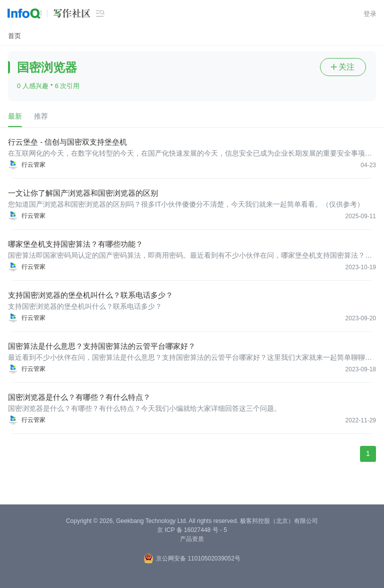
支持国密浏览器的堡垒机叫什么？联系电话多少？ (90, 295)
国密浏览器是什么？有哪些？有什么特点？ (79, 397)
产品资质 (192, 539)
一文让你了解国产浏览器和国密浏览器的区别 (83, 193)
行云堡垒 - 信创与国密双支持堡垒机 (67, 142)
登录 (370, 14)
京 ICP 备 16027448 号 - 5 (192, 530)
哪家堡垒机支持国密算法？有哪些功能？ (75, 244)
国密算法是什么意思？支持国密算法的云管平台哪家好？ (102, 346)
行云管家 (33, 165)
